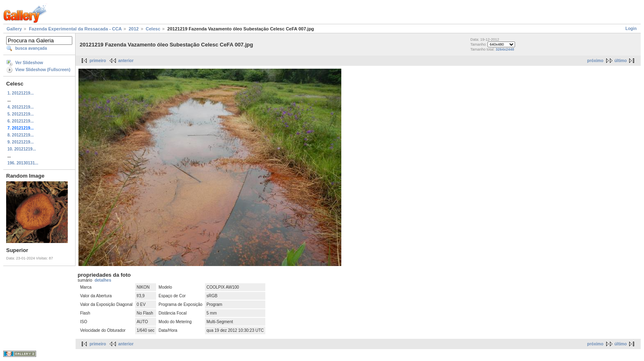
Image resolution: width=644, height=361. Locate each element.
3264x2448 (505, 49)
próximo (595, 61)
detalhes (103, 280)
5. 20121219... (21, 114)
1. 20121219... (21, 93)
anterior (126, 61)
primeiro (98, 61)
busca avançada (31, 48)
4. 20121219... (21, 107)
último (621, 61)
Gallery (14, 29)
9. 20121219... (21, 142)
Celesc (153, 29)
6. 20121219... (21, 121)
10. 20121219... (22, 149)
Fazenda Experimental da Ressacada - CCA (75, 29)
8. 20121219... (21, 135)
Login (631, 29)
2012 (133, 29)
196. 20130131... (23, 163)
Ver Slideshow (29, 63)
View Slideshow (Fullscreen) (43, 70)
